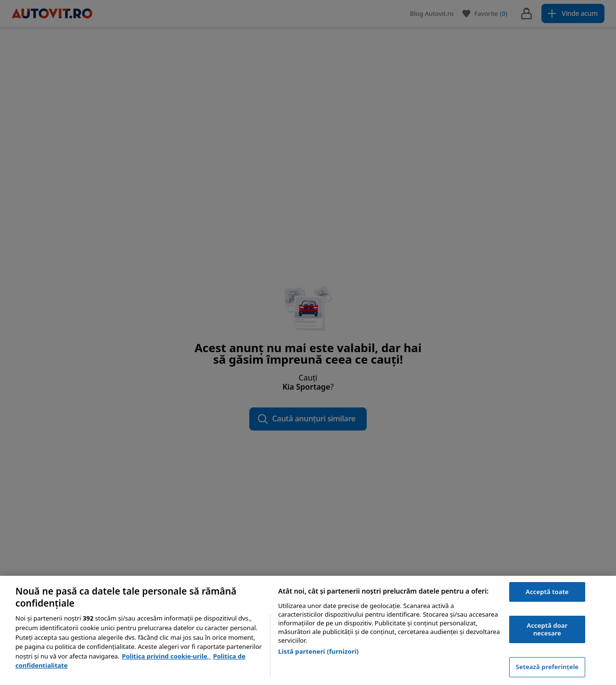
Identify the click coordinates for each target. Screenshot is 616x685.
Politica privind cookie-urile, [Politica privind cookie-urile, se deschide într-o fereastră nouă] (166, 656)
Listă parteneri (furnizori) (318, 651)
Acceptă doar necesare (547, 629)
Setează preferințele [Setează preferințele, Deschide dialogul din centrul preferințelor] (547, 667)
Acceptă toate (547, 592)
